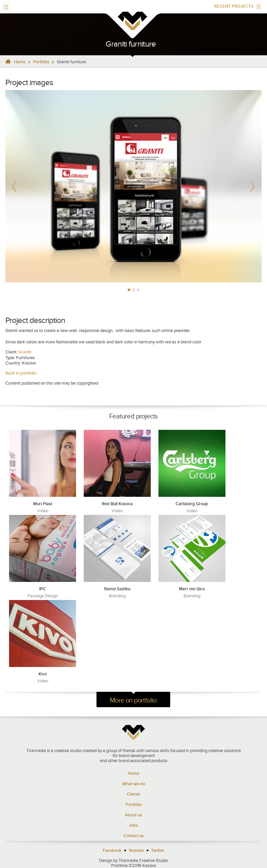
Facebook (112, 850)
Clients (133, 794)
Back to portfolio (21, 373)
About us (133, 815)
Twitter (158, 850)
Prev (14, 186)
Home (20, 62)
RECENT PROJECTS (235, 8)
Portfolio (41, 62)
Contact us (134, 836)
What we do (134, 784)
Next (253, 186)
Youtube (136, 850)
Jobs (133, 825)
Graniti (25, 352)
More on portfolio (133, 700)
